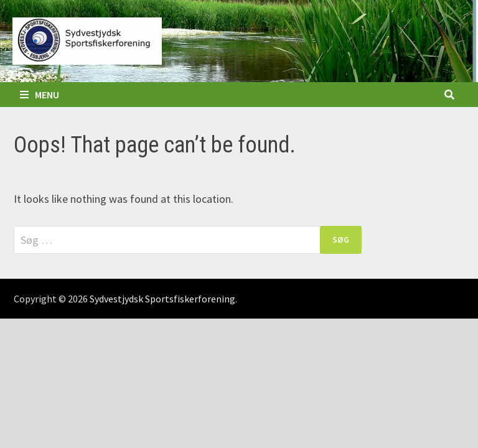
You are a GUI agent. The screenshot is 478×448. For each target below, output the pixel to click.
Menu (40, 95)
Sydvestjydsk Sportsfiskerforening (162, 299)
